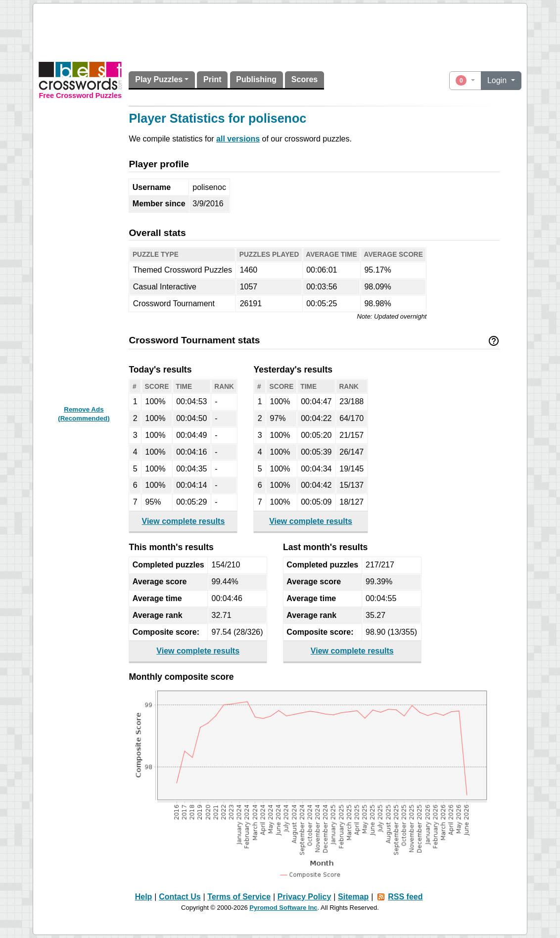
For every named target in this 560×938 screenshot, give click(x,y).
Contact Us (180, 897)
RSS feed (405, 897)
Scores (304, 79)
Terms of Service (239, 897)
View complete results (184, 521)
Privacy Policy (304, 897)
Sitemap (353, 897)
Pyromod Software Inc (283, 908)
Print (212, 79)
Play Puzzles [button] (159, 79)
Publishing (256, 79)
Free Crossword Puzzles (80, 95)
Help (144, 897)
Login (498, 80)
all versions (238, 139)
